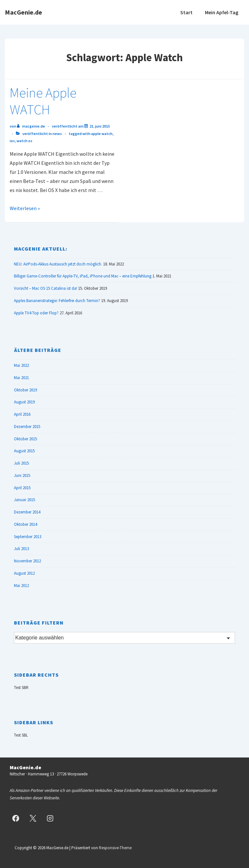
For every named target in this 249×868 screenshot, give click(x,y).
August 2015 (24, 451)
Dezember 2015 (27, 427)
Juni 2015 (22, 475)
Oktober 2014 (25, 524)
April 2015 (22, 488)
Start (186, 12)
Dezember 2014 (27, 512)
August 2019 (24, 402)
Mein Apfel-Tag (222, 12)
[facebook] (16, 818)
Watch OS (24, 141)
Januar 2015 (24, 500)
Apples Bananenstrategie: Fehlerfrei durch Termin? (57, 301)
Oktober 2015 (25, 439)
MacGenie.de (24, 12)
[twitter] (33, 818)
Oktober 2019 (25, 390)
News (57, 134)
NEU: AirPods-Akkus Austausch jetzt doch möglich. (58, 264)
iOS (12, 141)
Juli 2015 (21, 463)
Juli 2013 (21, 549)
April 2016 (22, 414)
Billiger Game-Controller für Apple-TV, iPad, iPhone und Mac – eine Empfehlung (83, 276)
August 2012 (24, 573)
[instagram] (50, 818)
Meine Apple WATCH (43, 101)
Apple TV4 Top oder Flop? (36, 313)
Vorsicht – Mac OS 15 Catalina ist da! (46, 288)
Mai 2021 (21, 378)
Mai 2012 (21, 586)
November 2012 (27, 561)
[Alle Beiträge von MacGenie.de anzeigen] (31, 126)
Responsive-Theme (115, 848)
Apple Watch (102, 134)
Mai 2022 (21, 365)
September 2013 (28, 537)
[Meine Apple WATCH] (100, 126)
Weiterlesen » (25, 208)
